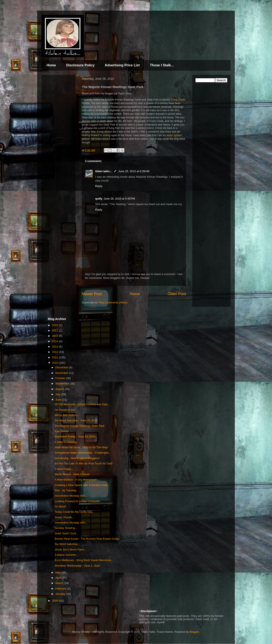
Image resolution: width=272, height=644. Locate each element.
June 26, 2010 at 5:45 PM (119, 199)
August (60, 389)
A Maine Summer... (66, 555)
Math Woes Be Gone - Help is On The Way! (81, 447)
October (61, 378)
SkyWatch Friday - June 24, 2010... (76, 437)
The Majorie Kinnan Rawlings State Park (79, 426)
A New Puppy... (64, 469)
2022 (56, 325)
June (59, 400)
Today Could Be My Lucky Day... (74, 512)
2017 (56, 330)
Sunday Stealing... (66, 528)
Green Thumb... (64, 517)
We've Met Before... (67, 415)
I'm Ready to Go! (65, 410)
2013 (56, 347)
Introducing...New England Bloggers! (77, 458)
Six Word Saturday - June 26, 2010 (76, 420)
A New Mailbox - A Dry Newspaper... (77, 480)
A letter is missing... (67, 442)
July (58, 394)
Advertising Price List (122, 65)
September (63, 383)
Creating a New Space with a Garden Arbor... (82, 485)
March (60, 583)
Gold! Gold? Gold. (66, 533)
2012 (56, 352)
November (62, 373)
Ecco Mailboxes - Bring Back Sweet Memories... (84, 560)
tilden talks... (104, 171)
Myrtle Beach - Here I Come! (72, 474)
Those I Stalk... (162, 65)
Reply (99, 186)
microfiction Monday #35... (71, 496)
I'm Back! (60, 506)
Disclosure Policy (80, 65)
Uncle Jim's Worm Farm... (70, 550)
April (59, 578)
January (61, 594)
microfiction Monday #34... (71, 523)
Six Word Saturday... (67, 544)
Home (51, 65)
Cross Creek (178, 100)
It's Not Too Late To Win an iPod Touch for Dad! (84, 463)
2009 (56, 601)
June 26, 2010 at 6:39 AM (134, 171)
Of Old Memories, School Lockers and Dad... (82, 404)
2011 (56, 357)
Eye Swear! (62, 431)
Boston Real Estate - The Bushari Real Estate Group (87, 539)
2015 (56, 336)
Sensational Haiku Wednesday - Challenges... (83, 453)
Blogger (194, 632)
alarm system (174, 135)
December (62, 367)
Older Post (177, 294)
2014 (56, 341)
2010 (56, 363)
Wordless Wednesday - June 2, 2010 (77, 566)
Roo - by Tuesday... (67, 490)
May (58, 572)
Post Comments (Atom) (113, 302)
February (61, 589)
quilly (99, 199)
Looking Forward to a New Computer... (78, 501)
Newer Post (92, 294)
